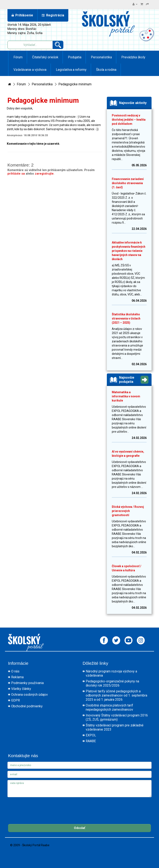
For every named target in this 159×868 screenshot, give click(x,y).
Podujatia (74, 57)
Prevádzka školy (133, 57)
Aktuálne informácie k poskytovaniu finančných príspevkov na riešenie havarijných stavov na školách (129, 251)
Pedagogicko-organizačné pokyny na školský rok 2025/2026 (112, 683)
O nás (15, 671)
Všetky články (21, 689)
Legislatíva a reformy (71, 70)
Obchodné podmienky (27, 706)
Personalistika (101, 57)
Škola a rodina (106, 70)
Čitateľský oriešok (45, 57)
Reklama (17, 677)
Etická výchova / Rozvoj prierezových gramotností (128, 511)
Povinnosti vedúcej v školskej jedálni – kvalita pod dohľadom (129, 120)
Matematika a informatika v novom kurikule (126, 396)
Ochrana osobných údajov (30, 695)
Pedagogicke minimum (75, 84)
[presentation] (39, 807)
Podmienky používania (27, 683)
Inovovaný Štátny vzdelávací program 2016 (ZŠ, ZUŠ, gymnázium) (117, 717)
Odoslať (79, 828)
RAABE (91, 741)
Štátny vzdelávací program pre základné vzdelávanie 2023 (115, 727)
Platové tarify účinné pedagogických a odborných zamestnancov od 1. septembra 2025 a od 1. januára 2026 (116, 695)
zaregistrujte (44, 174)
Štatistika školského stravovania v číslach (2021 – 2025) (126, 318)
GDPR (16, 700)
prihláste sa (16, 174)
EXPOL (91, 735)
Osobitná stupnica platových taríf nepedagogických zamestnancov (109, 707)
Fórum (18, 57)
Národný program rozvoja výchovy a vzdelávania (111, 673)
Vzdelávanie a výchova (30, 70)
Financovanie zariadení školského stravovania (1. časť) (128, 183)
